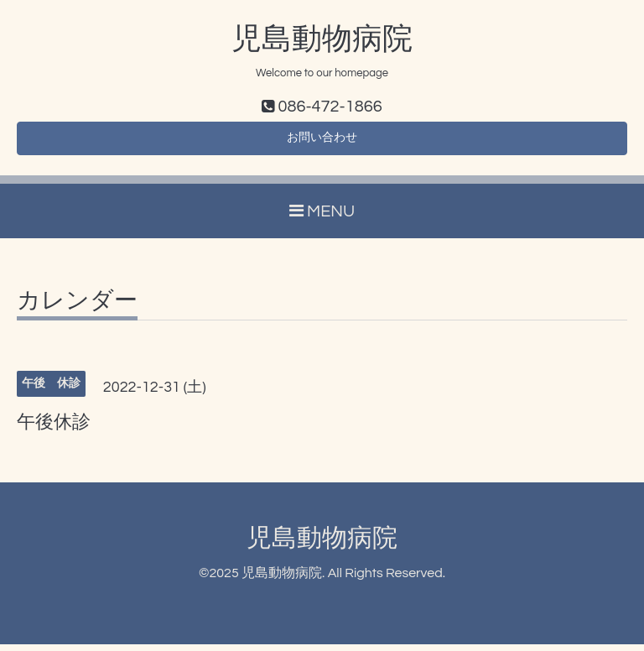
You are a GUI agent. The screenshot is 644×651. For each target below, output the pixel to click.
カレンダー (77, 308)
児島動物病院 (322, 39)
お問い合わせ (322, 143)
